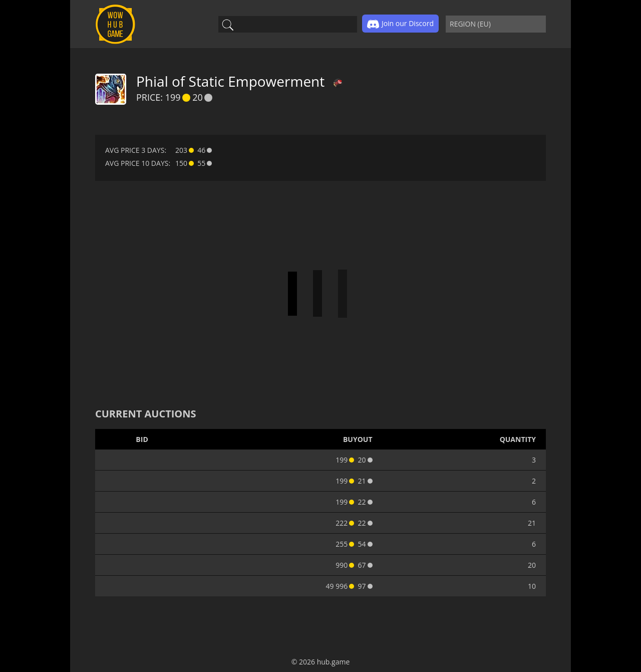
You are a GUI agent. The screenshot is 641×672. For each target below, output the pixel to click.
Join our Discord (400, 24)
